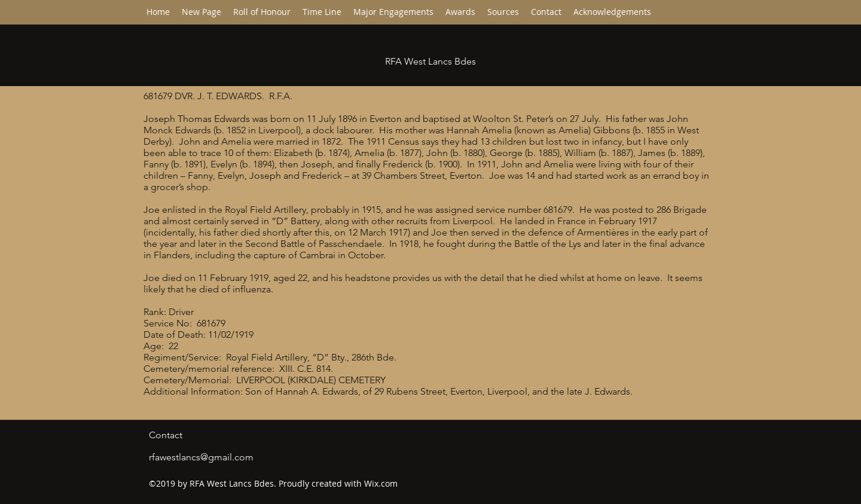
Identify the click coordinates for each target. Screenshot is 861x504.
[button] (322, 12)
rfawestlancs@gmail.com (201, 457)
